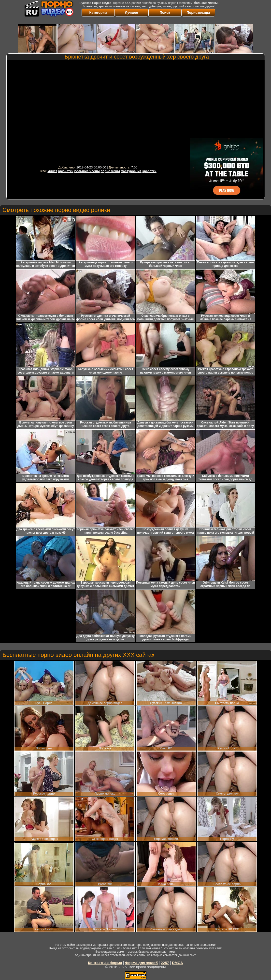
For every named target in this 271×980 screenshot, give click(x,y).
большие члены (87, 171)
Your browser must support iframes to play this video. (98, 113)
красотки (149, 171)
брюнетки (66, 171)
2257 (165, 963)
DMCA (178, 963)
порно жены (110, 171)
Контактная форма (105, 963)
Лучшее (132, 13)
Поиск (165, 13)
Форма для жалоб (141, 963)
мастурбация (131, 171)
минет (52, 171)
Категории (98, 13)
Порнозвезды (198, 13)
